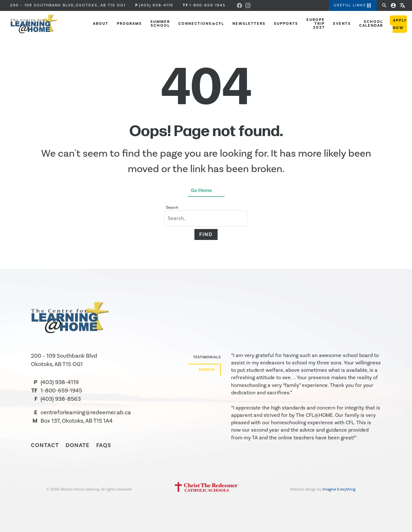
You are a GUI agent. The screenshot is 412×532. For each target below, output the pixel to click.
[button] (351, 6)
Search (172, 207)
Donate (78, 445)
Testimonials (207, 357)
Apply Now (400, 25)
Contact (45, 445)
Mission (207, 370)
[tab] (204, 358)
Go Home (201, 190)
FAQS (104, 445)
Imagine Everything (339, 489)
